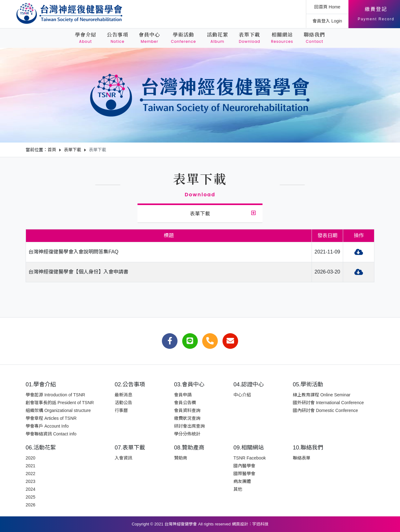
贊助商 (181, 458)
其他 (238, 489)
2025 (30, 497)
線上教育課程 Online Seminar (322, 395)
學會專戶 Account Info (47, 426)
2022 (30, 474)
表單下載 (250, 38)
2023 (30, 481)
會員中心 (149, 38)
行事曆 (121, 410)
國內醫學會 (244, 466)
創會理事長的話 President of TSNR (60, 403)
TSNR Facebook (250, 458)
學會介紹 (86, 38)
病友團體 (242, 481)
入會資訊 (123, 458)
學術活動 (183, 38)
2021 (30, 466)
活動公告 (123, 403)
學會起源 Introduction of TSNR (55, 395)
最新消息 (123, 395)
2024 (30, 489)
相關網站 (282, 38)
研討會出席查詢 (189, 426)
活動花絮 (217, 38)
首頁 (52, 150)
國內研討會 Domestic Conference (325, 410)
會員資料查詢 (187, 410)
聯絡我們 (314, 38)
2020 (30, 458)
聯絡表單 (302, 458)
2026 (30, 505)
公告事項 (117, 38)
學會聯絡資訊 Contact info (51, 434)
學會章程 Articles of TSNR (51, 418)
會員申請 (183, 395)
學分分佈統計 (187, 434)
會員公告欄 (185, 403)
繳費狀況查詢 (187, 418)
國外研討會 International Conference (328, 403)
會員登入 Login (327, 21)
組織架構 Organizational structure (58, 410)
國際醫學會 (244, 474)
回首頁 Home (327, 7)
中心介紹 (242, 395)
